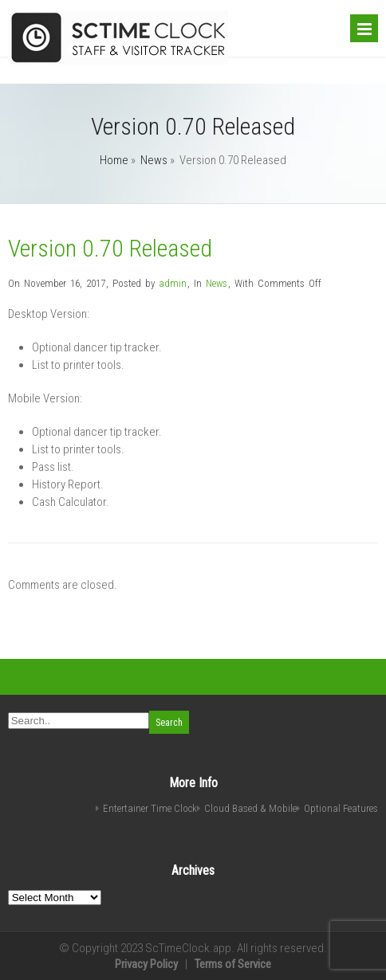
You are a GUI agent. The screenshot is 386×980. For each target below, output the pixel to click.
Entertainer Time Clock (150, 808)
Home (114, 160)
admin (173, 283)
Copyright (95, 948)
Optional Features (341, 808)
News (154, 160)
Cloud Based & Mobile (250, 808)
